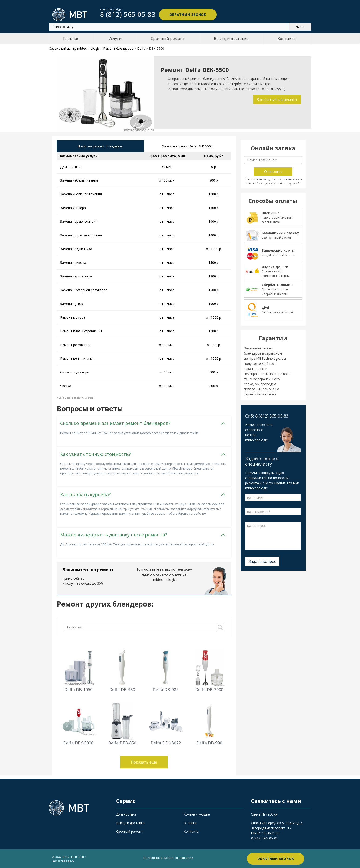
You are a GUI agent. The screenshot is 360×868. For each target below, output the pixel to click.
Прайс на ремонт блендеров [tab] (100, 146)
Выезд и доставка (231, 38)
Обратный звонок (187, 15)
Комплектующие (197, 814)
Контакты (287, 38)
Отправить (273, 171)
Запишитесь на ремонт (88, 570)
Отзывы (190, 823)
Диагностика (126, 814)
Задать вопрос (262, 561)
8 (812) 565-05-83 (264, 838)
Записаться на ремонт (277, 100)
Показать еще (144, 762)
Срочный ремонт (168, 38)
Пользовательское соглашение (168, 858)
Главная (71, 38)
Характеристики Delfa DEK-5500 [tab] (187, 146)
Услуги (115, 38)
